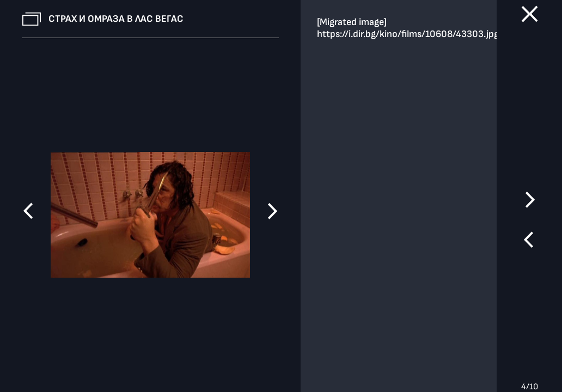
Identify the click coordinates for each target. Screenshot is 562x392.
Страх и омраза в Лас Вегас (116, 19)
